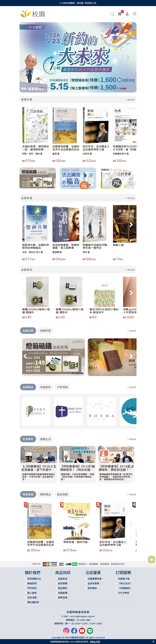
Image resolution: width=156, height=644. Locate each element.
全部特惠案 (93, 583)
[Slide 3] (54, 88)
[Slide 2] (48, 88)
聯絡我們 (32, 583)
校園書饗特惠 (95, 579)
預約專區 (92, 588)
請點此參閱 (95, 642)
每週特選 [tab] (45, 330)
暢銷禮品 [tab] (45, 494)
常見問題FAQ (34, 579)
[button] (112, 14)
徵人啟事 (32, 593)
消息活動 (32, 597)
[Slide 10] (96, 88)
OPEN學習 (123, 593)
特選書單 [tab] (45, 387)
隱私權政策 (33, 602)
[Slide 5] (66, 88)
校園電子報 (124, 579)
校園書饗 (63, 593)
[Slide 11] (102, 88)
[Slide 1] (42, 88)
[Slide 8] (84, 88)
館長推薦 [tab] (63, 494)
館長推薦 (63, 583)
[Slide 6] (72, 88)
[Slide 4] (60, 88)
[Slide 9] (90, 88)
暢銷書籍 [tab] (28, 494)
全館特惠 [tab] (28, 330)
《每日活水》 (125, 583)
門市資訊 (32, 588)
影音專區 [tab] (28, 439)
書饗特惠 (27, 99)
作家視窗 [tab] (63, 387)
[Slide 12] (108, 88)
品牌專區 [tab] (28, 387)
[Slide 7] (78, 88)
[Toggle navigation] (135, 14)
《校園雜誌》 (125, 588)
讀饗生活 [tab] (45, 439)
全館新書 (27, 198)
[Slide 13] (114, 88)
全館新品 (27, 269)
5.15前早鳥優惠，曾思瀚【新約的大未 (78, 3)
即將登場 (63, 597)
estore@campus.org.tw (82, 616)
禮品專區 (63, 588)
